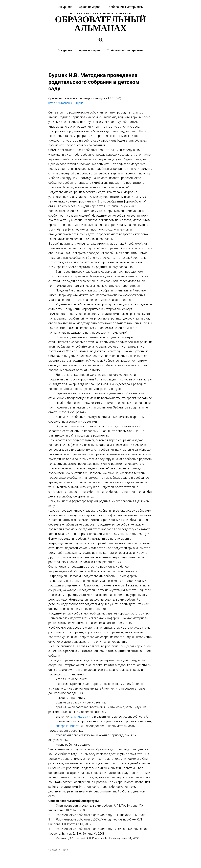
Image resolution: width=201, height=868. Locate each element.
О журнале (65, 50)
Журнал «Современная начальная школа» (149, 2)
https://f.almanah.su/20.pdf (66, 104)
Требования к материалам (125, 50)
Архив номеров (90, 50)
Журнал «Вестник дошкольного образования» (96, 2)
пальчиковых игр (81, 717)
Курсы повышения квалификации (48, 2)
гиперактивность (69, 727)
